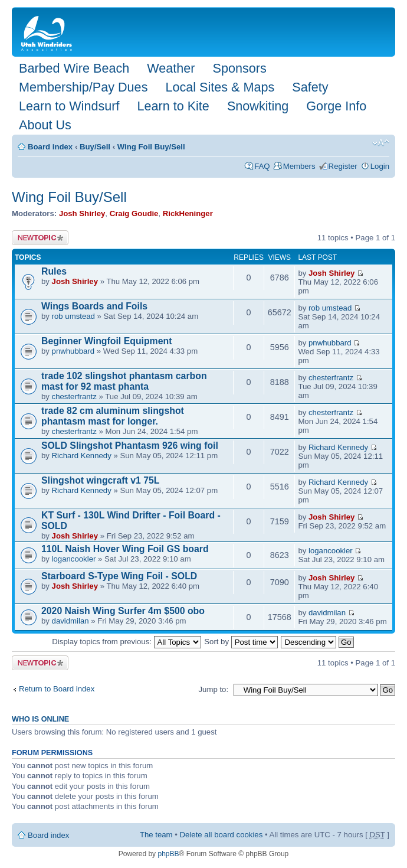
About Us (45, 125)
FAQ (262, 166)
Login (380, 166)
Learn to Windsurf (69, 106)
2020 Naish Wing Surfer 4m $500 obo (123, 611)
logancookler (74, 559)
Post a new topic (40, 238)
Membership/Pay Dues (83, 87)
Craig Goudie (134, 213)
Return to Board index (57, 689)
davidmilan (70, 621)
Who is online (40, 719)
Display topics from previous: (126, 642)
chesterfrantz (74, 397)
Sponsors (239, 68)
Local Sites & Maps (220, 87)
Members (299, 166)
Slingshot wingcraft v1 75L (101, 480)
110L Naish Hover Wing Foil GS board (125, 549)
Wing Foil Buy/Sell (151, 147)
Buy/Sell (95, 147)
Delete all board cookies (221, 835)
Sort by (241, 642)
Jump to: (213, 689)
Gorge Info (336, 106)
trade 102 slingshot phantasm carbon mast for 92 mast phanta (124, 381)
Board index (50, 147)
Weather (171, 68)
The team (156, 835)
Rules (54, 271)
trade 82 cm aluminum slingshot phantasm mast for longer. (113, 416)
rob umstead (73, 316)
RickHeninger (188, 213)
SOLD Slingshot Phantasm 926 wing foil (130, 446)
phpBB (168, 854)
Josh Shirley (82, 213)
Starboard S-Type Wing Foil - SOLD (119, 576)
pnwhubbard (73, 351)
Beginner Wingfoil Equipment (106, 341)
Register (343, 166)
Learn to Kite (173, 106)
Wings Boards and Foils (94, 306)
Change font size (381, 143)
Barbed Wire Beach (74, 68)
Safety (310, 87)
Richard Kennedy (82, 456)
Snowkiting (258, 106)
